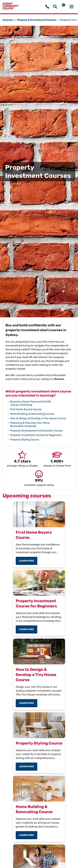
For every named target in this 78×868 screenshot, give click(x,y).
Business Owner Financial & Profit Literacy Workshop (30, 403)
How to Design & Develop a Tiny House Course (38, 418)
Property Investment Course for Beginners (36, 435)
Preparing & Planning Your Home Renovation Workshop (30, 424)
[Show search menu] (55, 7)
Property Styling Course (25, 440)
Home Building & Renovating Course (32, 414)
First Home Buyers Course (26, 409)
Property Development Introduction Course (36, 431)
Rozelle (59, 379)
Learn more (28, 561)
